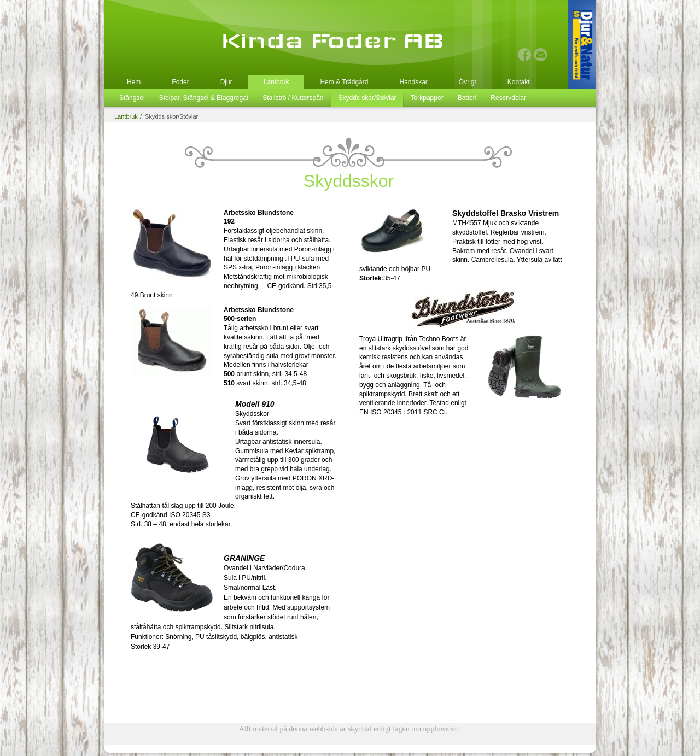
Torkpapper (427, 98)
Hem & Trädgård (344, 82)
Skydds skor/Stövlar (367, 98)
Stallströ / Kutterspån (293, 98)
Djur (226, 82)
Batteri (467, 98)
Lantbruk (276, 82)
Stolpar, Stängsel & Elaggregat (204, 98)
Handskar (413, 82)
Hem (134, 82)
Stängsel (132, 98)
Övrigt (468, 82)
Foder (180, 82)
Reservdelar (508, 98)
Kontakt (519, 82)
